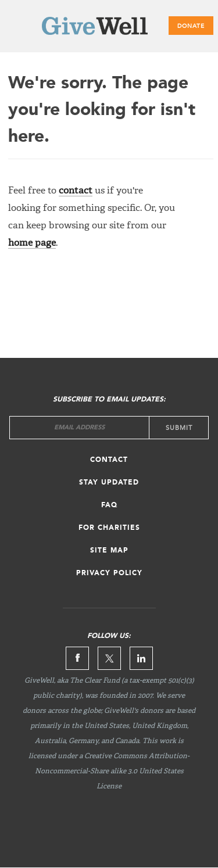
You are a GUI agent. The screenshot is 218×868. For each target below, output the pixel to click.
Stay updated (109, 483)
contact (76, 191)
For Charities (109, 528)
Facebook (77, 658)
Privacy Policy (109, 573)
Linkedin (141, 658)
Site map (109, 551)
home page (32, 243)
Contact (109, 460)
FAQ (109, 505)
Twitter (109, 658)
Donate (191, 26)
